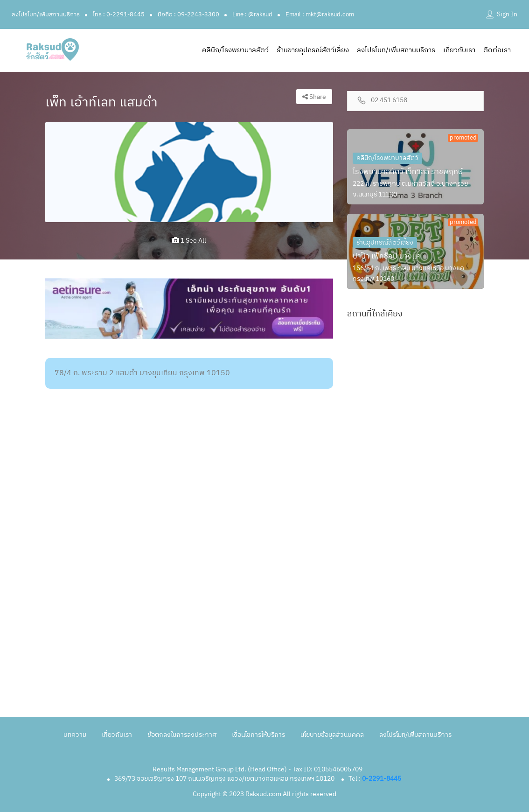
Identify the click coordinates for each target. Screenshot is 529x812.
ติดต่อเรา (497, 50)
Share (314, 97)
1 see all (189, 241)
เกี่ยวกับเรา (459, 50)
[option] (189, 172)
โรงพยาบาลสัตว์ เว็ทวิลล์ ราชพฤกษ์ (408, 172)
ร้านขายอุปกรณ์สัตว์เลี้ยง (313, 50)
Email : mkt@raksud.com (320, 14)
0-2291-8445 (382, 779)
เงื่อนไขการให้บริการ (258, 735)
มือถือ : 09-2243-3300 (188, 14)
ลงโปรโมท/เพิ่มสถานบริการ (46, 14)
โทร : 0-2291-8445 (119, 14)
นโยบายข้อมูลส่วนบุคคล (332, 735)
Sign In (507, 14)
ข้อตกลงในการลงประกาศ (182, 735)
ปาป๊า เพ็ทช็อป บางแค (387, 256)
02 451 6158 (389, 101)
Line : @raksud (252, 14)
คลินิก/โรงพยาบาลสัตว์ (235, 50)
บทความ (75, 735)
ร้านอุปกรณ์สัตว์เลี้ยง (385, 242)
